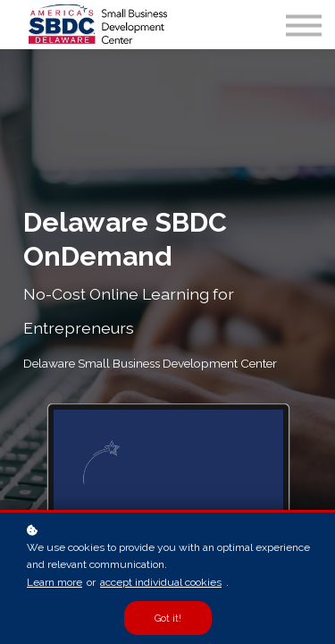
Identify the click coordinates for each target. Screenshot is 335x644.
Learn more (54, 582)
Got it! (168, 618)
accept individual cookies (161, 582)
